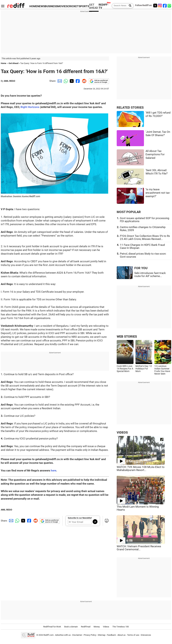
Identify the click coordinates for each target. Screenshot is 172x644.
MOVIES (62, 6)
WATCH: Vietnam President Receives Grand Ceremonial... (139, 548)
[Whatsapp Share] (65, 81)
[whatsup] (170, 6)
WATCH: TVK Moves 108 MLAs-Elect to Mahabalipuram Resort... (141, 469)
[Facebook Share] (77, 81)
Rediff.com (48, 635)
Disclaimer (77, 635)
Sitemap (102, 635)
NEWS (41, 6)
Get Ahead (13, 63)
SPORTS (84, 6)
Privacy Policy (90, 635)
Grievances (146, 635)
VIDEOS (122, 433)
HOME (33, 6)
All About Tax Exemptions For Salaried (155, 154)
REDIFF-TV (104, 6)
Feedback (111, 635)
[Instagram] (160, 6)
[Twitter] (155, 6)
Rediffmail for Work (52, 627)
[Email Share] (59, 81)
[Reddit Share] (84, 81)
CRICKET (73, 6)
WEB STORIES (127, 337)
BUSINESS (51, 6)
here (54, 471)
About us (122, 635)
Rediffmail (86, 627)
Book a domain (71, 627)
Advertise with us (63, 635)
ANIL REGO (10, 81)
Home (4, 63)
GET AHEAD (94, 6)
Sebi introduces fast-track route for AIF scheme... (150, 275)
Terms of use (133, 635)
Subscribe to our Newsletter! (80, 518)
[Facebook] (165, 6)
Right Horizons (30, 107)
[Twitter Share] (71, 81)
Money (97, 627)
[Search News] (129, 6)
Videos (106, 627)
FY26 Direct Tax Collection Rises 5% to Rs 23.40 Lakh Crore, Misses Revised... (145, 237)
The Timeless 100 (121, 627)
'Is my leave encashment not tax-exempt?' (158, 193)
